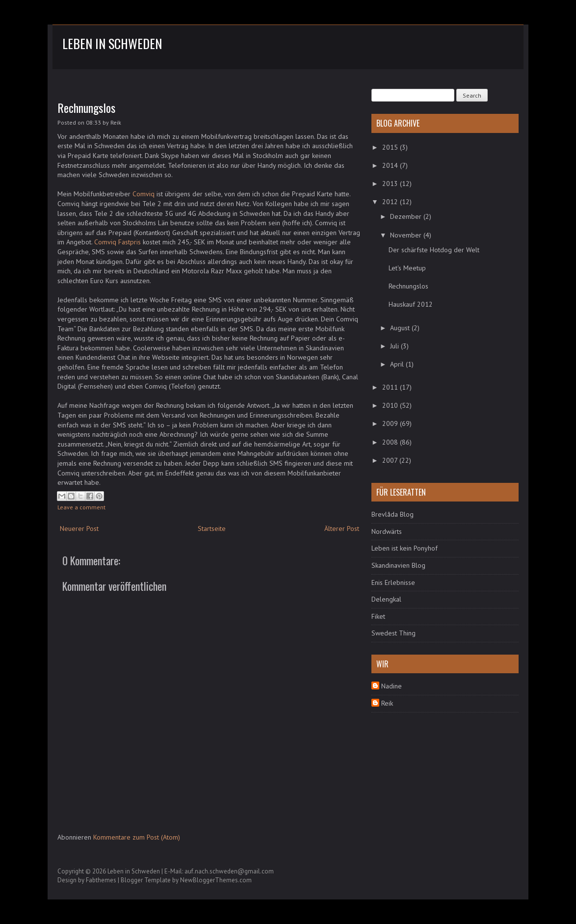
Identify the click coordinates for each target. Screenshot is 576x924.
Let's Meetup (407, 268)
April (398, 364)
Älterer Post (342, 528)
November (407, 235)
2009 (391, 423)
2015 (391, 147)
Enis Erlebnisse (393, 582)
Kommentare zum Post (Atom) (137, 837)
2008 (391, 442)
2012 (391, 202)
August (401, 328)
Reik (387, 703)
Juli (395, 346)
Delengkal (386, 599)
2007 (391, 460)
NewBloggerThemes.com (216, 880)
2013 (391, 184)
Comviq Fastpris (118, 242)
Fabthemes (101, 880)
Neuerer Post (79, 528)
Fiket (378, 616)
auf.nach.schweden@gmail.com (229, 871)
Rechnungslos (86, 107)
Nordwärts (387, 531)
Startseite (212, 528)
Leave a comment (81, 507)
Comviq (144, 194)
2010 (391, 405)
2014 (391, 165)
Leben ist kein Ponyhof (405, 548)
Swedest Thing (393, 633)
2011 (391, 387)
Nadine (392, 686)
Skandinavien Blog (398, 565)
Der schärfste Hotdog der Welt (434, 250)
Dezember (407, 216)
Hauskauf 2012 (411, 304)
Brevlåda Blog (393, 514)
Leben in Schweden (112, 43)
